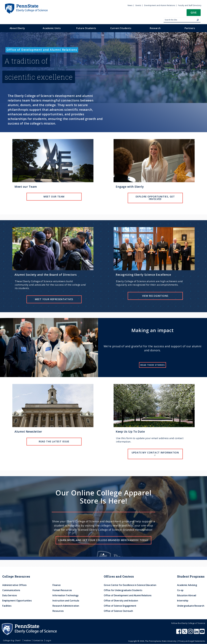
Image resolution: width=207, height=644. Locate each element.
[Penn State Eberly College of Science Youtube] (202, 633)
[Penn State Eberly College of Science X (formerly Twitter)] (185, 633)
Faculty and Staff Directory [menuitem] (190, 5)
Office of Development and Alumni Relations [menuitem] (128, 595)
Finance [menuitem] (56, 585)
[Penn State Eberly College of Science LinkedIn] (197, 633)
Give (194, 12)
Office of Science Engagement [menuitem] (120, 606)
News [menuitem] (130, 5)
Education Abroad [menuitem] (187, 595)
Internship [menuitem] (183, 601)
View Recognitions (155, 296)
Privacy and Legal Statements (192, 641)
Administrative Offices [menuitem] (14, 585)
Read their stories (153, 365)
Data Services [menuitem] (10, 595)
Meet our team (54, 197)
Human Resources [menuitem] (62, 590)
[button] (194, 13)
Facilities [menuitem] (7, 606)
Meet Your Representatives (54, 299)
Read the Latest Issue (54, 442)
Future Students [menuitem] (86, 28)
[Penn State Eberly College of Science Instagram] (191, 633)
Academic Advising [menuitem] (187, 585)
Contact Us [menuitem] (38, 640)
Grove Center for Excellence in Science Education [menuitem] (130, 585)
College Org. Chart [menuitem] (12, 640)
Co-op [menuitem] (180, 590)
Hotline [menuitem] (27, 640)
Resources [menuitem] (58, 611)
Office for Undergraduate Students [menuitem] (123, 590)
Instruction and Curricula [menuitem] (66, 601)
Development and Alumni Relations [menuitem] (160, 5)
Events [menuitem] (138, 5)
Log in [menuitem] (48, 640)
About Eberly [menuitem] (17, 28)
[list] (103, 516)
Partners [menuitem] (190, 28)
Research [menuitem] (155, 28)
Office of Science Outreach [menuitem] (118, 611)
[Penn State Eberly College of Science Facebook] (179, 633)
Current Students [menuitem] (121, 28)
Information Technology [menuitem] (65, 595)
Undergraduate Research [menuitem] (191, 606)
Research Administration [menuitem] (66, 606)
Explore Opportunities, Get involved (155, 198)
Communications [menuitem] (11, 590)
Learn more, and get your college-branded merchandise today (103, 540)
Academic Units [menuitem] (52, 28)
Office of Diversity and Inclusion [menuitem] (121, 601)
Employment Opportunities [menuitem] (17, 601)
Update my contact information (155, 454)
